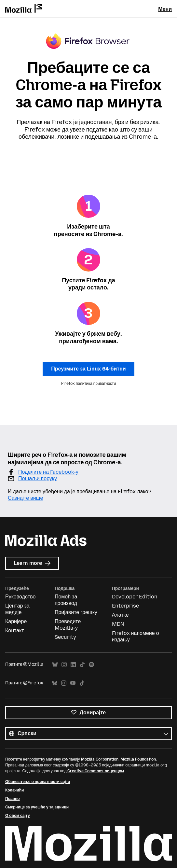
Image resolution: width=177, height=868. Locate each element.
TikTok (82, 665)
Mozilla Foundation (138, 759)
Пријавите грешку (76, 612)
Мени (165, 9)
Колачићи (14, 790)
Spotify (91, 665)
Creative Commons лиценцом (96, 771)
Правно (13, 799)
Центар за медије (17, 609)
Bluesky (55, 665)
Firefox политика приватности (89, 384)
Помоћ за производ (66, 600)
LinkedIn (73, 665)
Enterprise (125, 606)
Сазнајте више (25, 498)
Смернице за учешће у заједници (37, 807)
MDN (118, 624)
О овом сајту (18, 816)
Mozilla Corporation (100, 759)
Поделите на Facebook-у (48, 472)
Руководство (20, 597)
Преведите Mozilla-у (68, 625)
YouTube (73, 683)
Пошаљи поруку (38, 478)
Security (65, 637)
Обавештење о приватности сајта (38, 782)
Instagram (64, 665)
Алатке (120, 615)
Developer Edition (135, 597)
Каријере (16, 621)
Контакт (15, 630)
